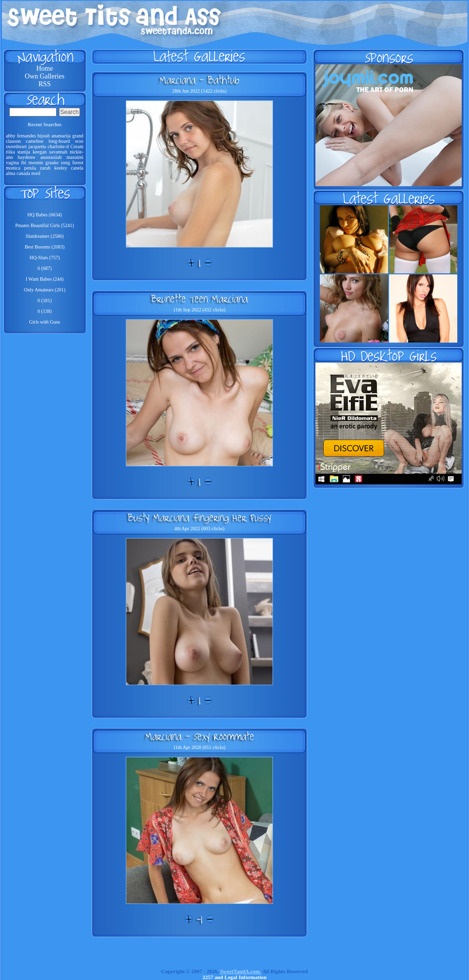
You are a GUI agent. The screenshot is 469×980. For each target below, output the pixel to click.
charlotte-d (58, 146)
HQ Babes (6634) (45, 215)
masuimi (75, 157)
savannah (58, 152)
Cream (77, 146)
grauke (52, 163)
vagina (12, 163)
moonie (36, 163)
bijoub (44, 136)
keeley (60, 168)
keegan (39, 152)
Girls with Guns (45, 322)
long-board (59, 141)
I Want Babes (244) (45, 279)
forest (78, 163)
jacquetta (37, 146)
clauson (13, 141)
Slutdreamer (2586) (44, 236)
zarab (45, 168)
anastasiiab (51, 157)
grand (78, 136)
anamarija (61, 136)
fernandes (27, 136)
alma (10, 173)
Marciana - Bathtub (199, 80)
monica (13, 168)
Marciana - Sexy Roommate (200, 736)
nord (36, 173)
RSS (45, 84)
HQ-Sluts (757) (45, 258)
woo (79, 141)
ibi (24, 163)
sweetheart (16, 146)
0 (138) (45, 311)
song (66, 163)
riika (10, 152)
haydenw (27, 157)
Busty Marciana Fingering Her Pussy (199, 518)
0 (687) (45, 268)
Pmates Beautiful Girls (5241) (44, 225)
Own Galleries (45, 76)
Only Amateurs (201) (45, 290)
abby (10, 136)
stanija (24, 152)
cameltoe (35, 141)
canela (78, 168)
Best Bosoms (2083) (45, 247)
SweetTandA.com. (241, 971)
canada (23, 173)
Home (44, 68)
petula (30, 168)
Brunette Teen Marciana (199, 299)
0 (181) (45, 300)
